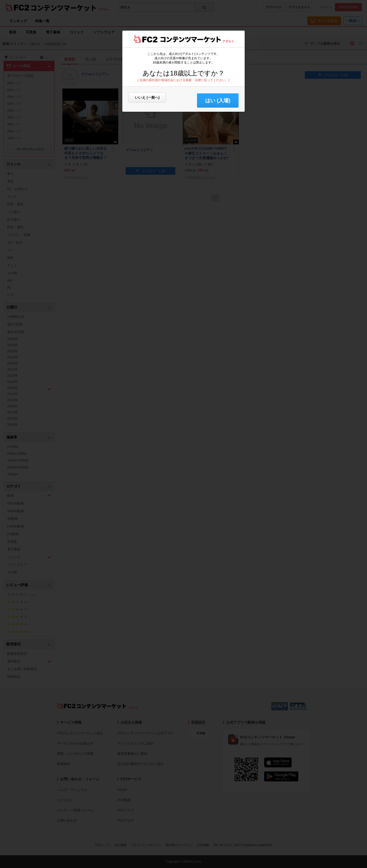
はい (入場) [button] (218, 100)
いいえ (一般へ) (147, 97)
